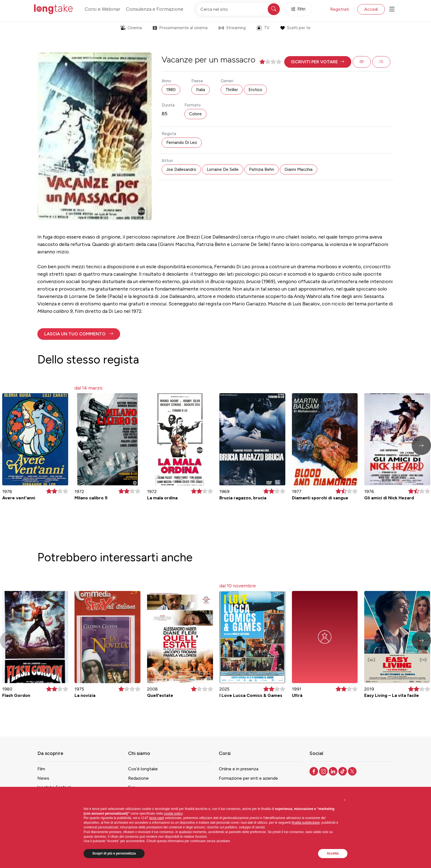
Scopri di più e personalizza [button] (114, 853)
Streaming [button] (232, 28)
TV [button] (263, 28)
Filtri (298, 9)
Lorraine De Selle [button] (223, 169)
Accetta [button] (333, 853)
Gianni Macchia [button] (299, 169)
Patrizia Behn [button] (262, 169)
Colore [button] (195, 114)
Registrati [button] (340, 9)
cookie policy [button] (173, 814)
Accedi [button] (371, 9)
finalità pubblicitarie (306, 823)
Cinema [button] (131, 28)
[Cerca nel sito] (238, 9)
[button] (318, 62)
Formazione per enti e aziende (248, 778)
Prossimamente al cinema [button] (180, 28)
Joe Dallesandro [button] (181, 169)
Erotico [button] (255, 90)
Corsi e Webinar (103, 9)
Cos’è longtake (143, 769)
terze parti (157, 818)
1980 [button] (171, 90)
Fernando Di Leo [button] (182, 143)
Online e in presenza (239, 769)
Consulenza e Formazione (155, 9)
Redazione (138, 778)
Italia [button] (201, 90)
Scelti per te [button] (295, 28)
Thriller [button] (232, 90)
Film (41, 769)
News (43, 778)
